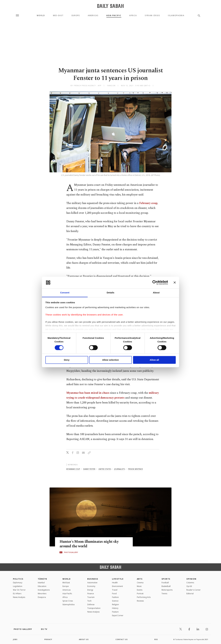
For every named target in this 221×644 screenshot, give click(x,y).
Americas (93, 16)
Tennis (164, 594)
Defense (91, 604)
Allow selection (110, 360)
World (41, 16)
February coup (148, 203)
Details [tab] (110, 293)
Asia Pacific (114, 16)
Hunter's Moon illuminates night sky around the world (90, 544)
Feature (115, 612)
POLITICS (18, 579)
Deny (67, 360)
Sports (166, 579)
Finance (91, 594)
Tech (89, 601)
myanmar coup (73, 469)
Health (115, 583)
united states (105, 469)
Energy (90, 590)
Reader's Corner (193, 590)
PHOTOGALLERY (71, 552)
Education (42, 586)
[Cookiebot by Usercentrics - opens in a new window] (155, 283)
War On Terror (19, 590)
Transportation (94, 608)
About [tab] (156, 293)
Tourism (91, 597)
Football (165, 583)
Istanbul (41, 583)
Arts (140, 579)
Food (114, 594)
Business (93, 579)
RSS (156, 639)
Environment (117, 586)
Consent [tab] (65, 293)
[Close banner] (175, 283)
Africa (133, 16)
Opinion (191, 579)
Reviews (140, 601)
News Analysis (19, 597)
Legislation (18, 586)
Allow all (154, 360)
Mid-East (58, 16)
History (115, 608)
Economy (91, 586)
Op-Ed (189, 586)
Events (140, 590)
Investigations (44, 590)
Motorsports (167, 590)
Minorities (42, 594)
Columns (190, 583)
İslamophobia (69, 604)
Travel (115, 590)
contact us (122, 639)
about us (84, 639)
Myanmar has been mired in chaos (88, 393)
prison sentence (135, 469)
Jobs (15, 639)
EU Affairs (17, 594)
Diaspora (42, 597)
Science (115, 601)
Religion (115, 604)
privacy (48, 639)
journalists (119, 469)
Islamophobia (176, 16)
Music (139, 586)
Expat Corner (118, 615)
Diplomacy (18, 583)
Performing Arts (144, 597)
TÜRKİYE (43, 579)
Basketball (166, 586)
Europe (76, 16)
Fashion (115, 597)
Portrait (140, 594)
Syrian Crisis (152, 16)
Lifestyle (118, 579)
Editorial (190, 594)
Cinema (140, 583)
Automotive (92, 583)
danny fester (89, 469)
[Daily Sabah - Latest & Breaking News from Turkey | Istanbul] (110, 6)
